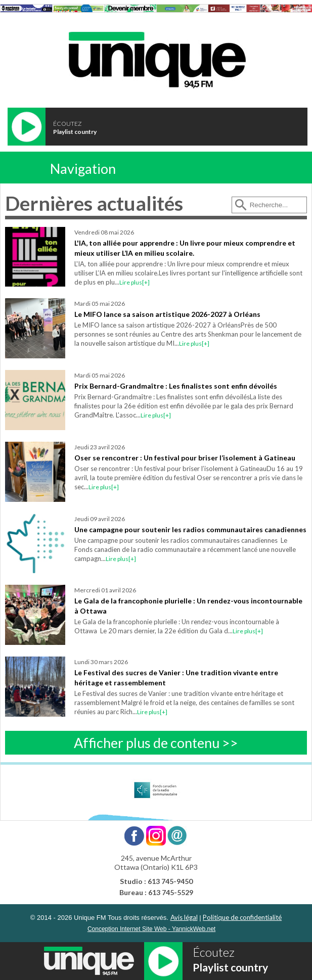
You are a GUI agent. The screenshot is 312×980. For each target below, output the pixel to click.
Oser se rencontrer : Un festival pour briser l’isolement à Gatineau (185, 458)
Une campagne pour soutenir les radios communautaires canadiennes (190, 529)
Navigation (83, 169)
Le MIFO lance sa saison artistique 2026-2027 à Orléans (167, 314)
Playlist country (75, 132)
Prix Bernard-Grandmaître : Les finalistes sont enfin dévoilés (176, 386)
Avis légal (184, 917)
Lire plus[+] (135, 282)
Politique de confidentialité (242, 917)
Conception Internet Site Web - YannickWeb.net (151, 929)
